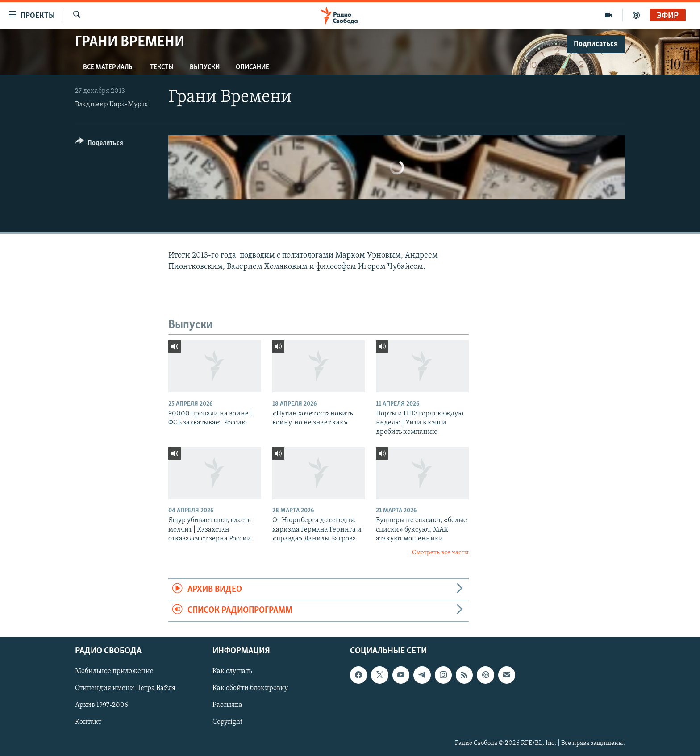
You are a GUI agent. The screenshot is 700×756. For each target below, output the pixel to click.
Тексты (162, 67)
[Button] (99, 144)
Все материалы (108, 67)
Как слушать (232, 671)
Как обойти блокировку (250, 688)
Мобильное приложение (114, 671)
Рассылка (227, 705)
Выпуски (205, 67)
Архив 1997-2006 (102, 705)
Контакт (88, 722)
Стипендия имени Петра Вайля (125, 688)
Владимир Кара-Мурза (112, 104)
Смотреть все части (440, 553)
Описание (252, 67)
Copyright (227, 722)
